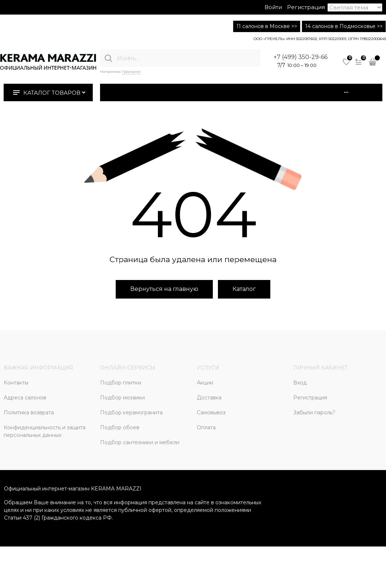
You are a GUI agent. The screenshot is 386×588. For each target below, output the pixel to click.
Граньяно (131, 72)
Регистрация (306, 7)
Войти (273, 7)
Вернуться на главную (164, 289)
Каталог (244, 289)
